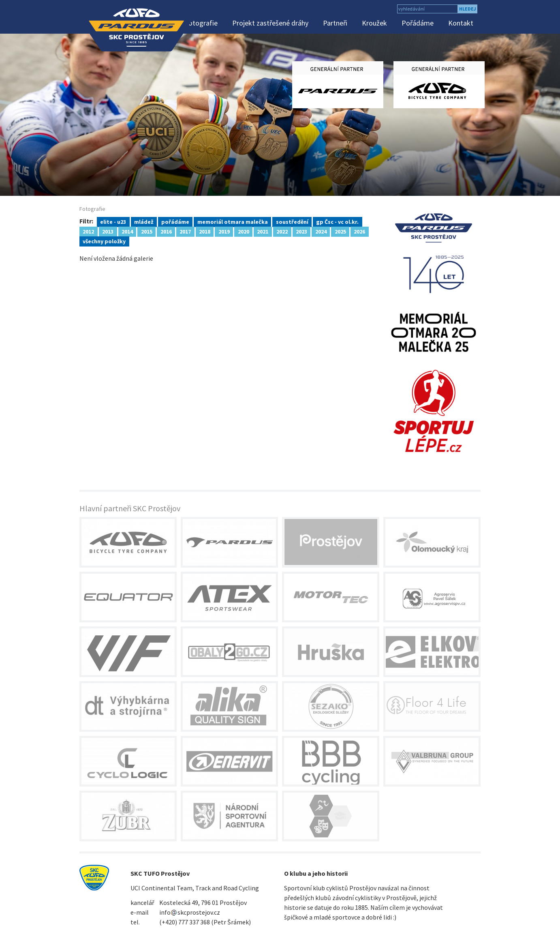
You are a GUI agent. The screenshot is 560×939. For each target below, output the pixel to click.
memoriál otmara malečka (233, 221)
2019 (224, 231)
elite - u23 (113, 221)
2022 (282, 231)
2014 (127, 231)
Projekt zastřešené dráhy (270, 23)
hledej (468, 9)
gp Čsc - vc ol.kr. (337, 221)
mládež (144, 221)
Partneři (335, 23)
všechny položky (104, 241)
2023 (301, 231)
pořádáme (175, 221)
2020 (244, 231)
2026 (359, 231)
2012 (88, 231)
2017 (185, 231)
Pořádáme (418, 23)
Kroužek (374, 23)
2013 (108, 231)
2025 (340, 231)
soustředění (292, 221)
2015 (147, 231)
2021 (263, 231)
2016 (166, 231)
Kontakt (461, 23)
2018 (205, 231)
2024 (321, 231)
